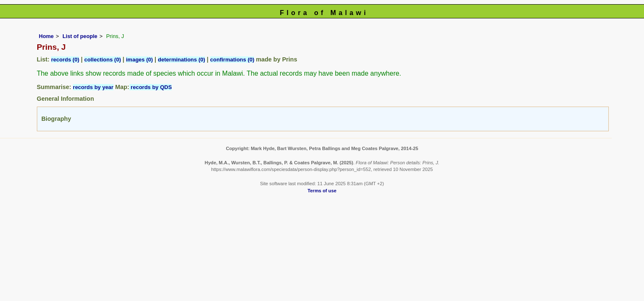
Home (46, 36)
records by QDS (151, 87)
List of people (80, 36)
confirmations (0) (232, 60)
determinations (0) (182, 60)
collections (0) (102, 60)
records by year (93, 87)
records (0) (65, 60)
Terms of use (322, 191)
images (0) (139, 60)
